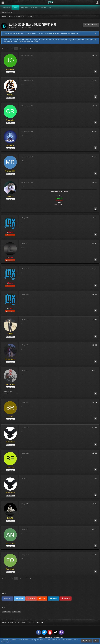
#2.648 (95, 243)
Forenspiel (6, 612)
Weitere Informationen (87, 641)
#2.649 (95, 269)
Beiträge (6, 394)
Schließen (96, 641)
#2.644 (95, 131)
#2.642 (95, 80)
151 (27, 48)
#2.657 (95, 478)
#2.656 (95, 453)
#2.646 (95, 182)
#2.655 (95, 428)
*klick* (15, 42)
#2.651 (95, 319)
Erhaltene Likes (7, 391)
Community (16, 612)
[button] (3, 3)
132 (12, 48)
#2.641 (95, 55)
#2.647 (95, 218)
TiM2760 (14, 27)
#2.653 (95, 370)
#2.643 (95, 106)
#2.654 (95, 402)
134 (20, 48)
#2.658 (95, 504)
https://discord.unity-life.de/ (43, 33)
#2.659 (95, 529)
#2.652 (95, 345)
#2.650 (95, 294)
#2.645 (95, 157)
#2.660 (95, 555)
